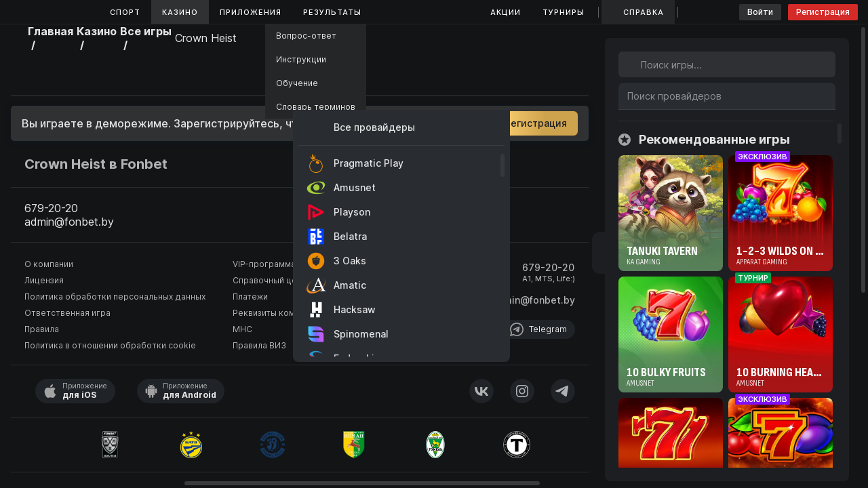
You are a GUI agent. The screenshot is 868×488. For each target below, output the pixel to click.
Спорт (125, 12)
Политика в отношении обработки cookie (110, 345)
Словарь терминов (316, 107)
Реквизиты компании (276, 313)
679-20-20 (548, 267)
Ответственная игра (67, 313)
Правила (42, 329)
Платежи (250, 297)
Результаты (332, 12)
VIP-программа (264, 264)
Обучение (297, 83)
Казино (180, 12)
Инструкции (301, 59)
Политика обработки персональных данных (115, 297)
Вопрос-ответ (306, 36)
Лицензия (44, 280)
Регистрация (823, 12)
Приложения (251, 12)
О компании (49, 264)
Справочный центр (272, 280)
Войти (760, 12)
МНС (242, 329)
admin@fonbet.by (533, 300)
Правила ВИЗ (259, 345)
